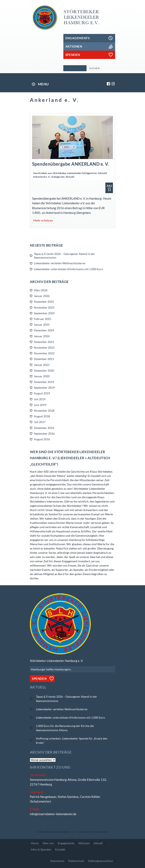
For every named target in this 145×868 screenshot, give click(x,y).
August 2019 (42, 393)
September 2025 (44, 313)
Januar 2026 (42, 296)
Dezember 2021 (44, 359)
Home (35, 843)
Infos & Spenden (41, 849)
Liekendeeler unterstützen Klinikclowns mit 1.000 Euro (68, 269)
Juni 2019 (40, 405)
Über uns (48, 843)
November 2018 (44, 411)
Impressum (57, 861)
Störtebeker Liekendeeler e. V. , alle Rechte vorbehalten (74, 832)
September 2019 (44, 388)
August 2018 (42, 416)
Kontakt (60, 849)
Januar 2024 (42, 336)
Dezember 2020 (44, 370)
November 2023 (44, 348)
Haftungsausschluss (100, 861)
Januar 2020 (42, 376)
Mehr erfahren (43, 220)
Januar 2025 (42, 325)
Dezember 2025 (44, 302)
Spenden (39, 679)
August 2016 (42, 439)
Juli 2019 (40, 399)
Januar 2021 (42, 365)
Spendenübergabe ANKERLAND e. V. (71, 164)
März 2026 (41, 290)
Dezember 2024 (44, 330)
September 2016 (44, 433)
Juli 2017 (40, 422)
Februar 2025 (43, 319)
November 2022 (44, 353)
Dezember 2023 (44, 342)
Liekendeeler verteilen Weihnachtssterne (60, 263)
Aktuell (102, 173)
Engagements (66, 843)
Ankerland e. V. (42, 177)
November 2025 (44, 307)
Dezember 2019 (44, 382)
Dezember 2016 (44, 428)
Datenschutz (76, 861)
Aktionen (84, 843)
